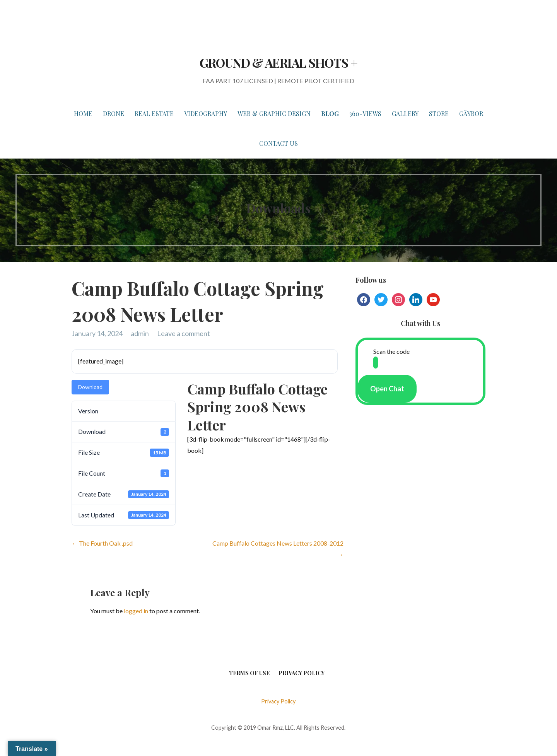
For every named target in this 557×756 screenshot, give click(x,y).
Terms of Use (249, 673)
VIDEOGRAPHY (206, 113)
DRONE (114, 113)
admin (140, 333)
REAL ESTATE (154, 113)
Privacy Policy (302, 673)
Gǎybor (471, 113)
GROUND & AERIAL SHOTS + (278, 62)
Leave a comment (184, 333)
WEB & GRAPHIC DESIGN (274, 113)
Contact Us (278, 143)
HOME (83, 113)
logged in (136, 611)
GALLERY (405, 113)
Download (90, 387)
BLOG (330, 113)
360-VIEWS (365, 113)
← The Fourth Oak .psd (102, 543)
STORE (439, 113)
